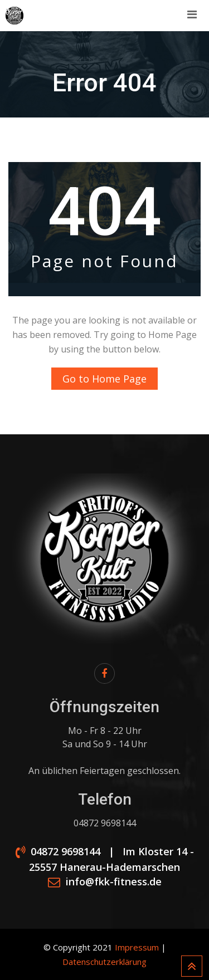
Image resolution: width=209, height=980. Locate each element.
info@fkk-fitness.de (114, 882)
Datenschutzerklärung (104, 962)
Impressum (137, 947)
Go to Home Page (104, 379)
